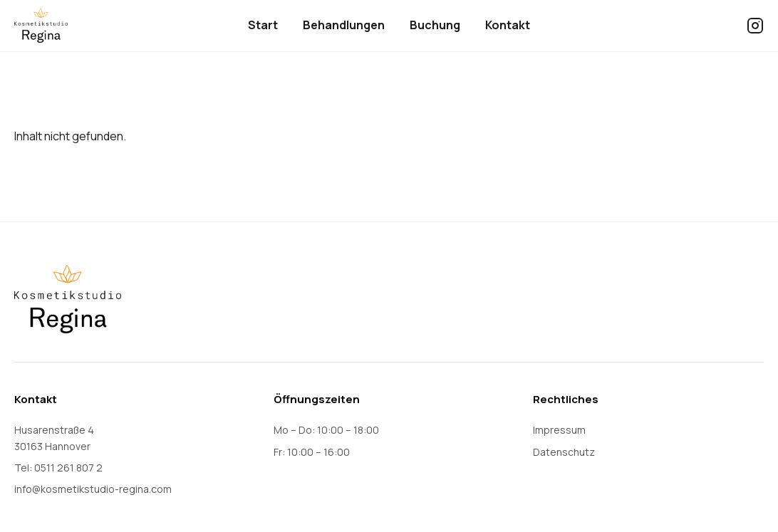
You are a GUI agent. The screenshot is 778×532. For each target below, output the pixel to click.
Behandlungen (344, 25)
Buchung (435, 25)
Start (263, 25)
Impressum (559, 430)
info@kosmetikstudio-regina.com (93, 489)
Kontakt (508, 25)
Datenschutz (564, 452)
